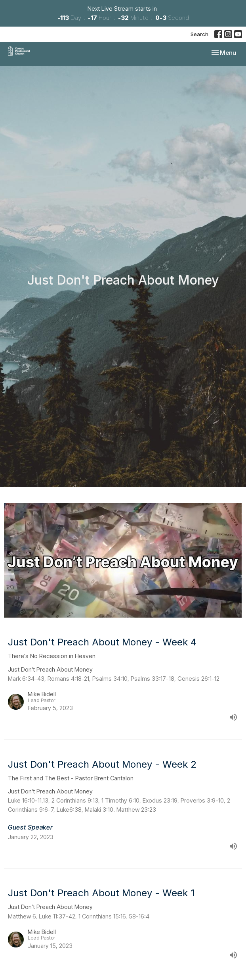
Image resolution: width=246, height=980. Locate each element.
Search (199, 34)
